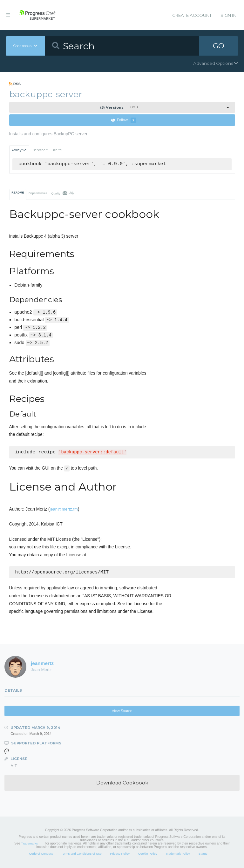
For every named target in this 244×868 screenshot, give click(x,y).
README (18, 193)
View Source (122, 712)
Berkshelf (40, 150)
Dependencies (38, 193)
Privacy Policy (120, 854)
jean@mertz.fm (64, 509)
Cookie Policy (148, 854)
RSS (15, 84)
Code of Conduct (41, 854)
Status (203, 854)
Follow (124, 120)
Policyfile (19, 150)
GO (219, 46)
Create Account (192, 15)
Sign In (228, 15)
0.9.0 (119, 107)
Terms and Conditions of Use (81, 854)
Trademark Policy (178, 854)
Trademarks (30, 844)
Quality (62, 193)
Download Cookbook (122, 783)
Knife (57, 150)
